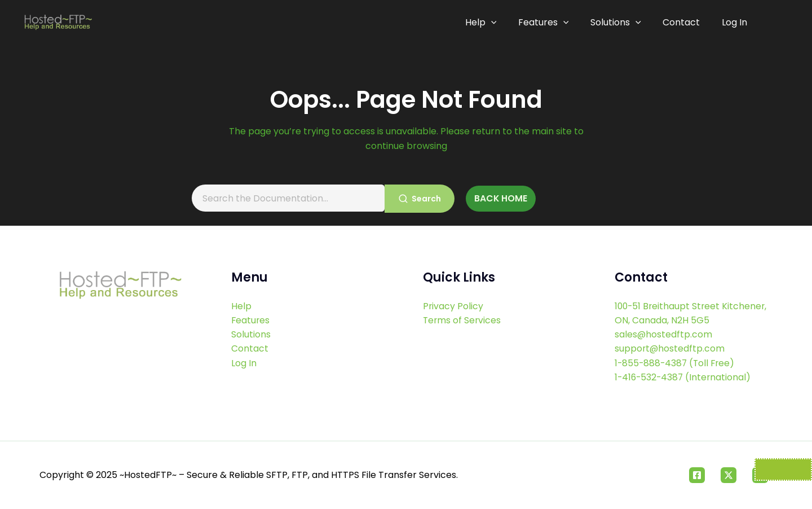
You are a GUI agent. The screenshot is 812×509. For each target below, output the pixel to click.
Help (487, 23)
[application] (497, 23)
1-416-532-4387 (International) (684, 377)
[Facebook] (697, 475)
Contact (683, 22)
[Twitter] (729, 475)
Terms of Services (463, 319)
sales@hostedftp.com (664, 334)
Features (548, 23)
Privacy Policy (453, 304)
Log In (734, 22)
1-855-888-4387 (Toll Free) (676, 363)
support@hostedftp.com (670, 348)
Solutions (619, 23)
